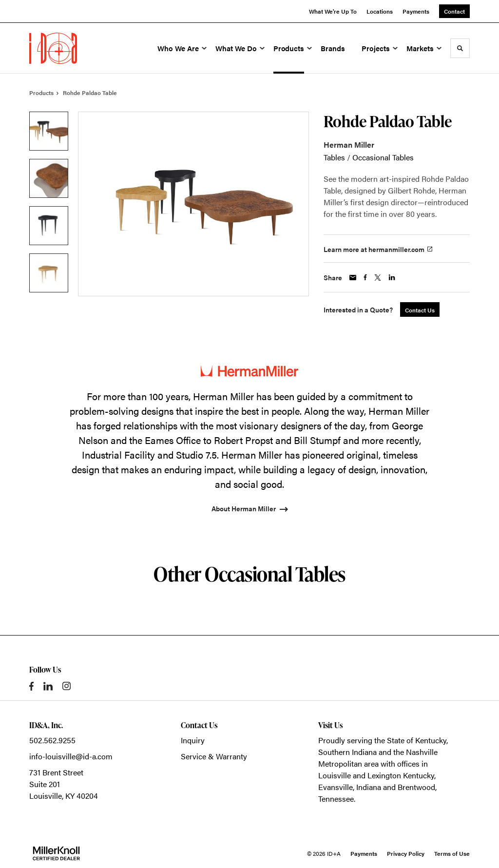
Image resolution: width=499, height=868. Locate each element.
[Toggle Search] (460, 48)
